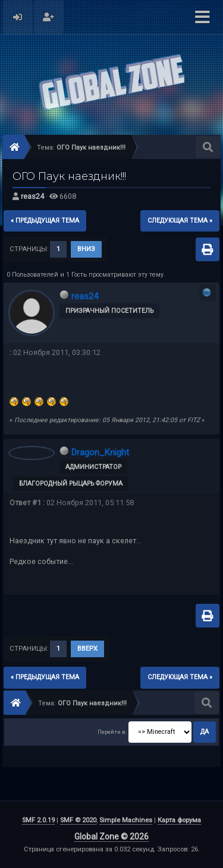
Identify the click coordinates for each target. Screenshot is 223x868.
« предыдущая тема (45, 221)
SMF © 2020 (78, 820)
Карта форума (179, 820)
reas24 (32, 196)
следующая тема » (180, 221)
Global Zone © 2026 (111, 837)
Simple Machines (126, 820)
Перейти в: (112, 732)
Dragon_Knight (100, 452)
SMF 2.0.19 (38, 820)
